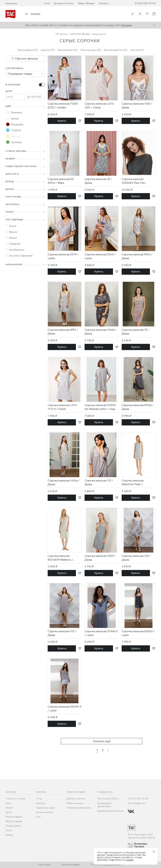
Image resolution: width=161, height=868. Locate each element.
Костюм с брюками (19, 256)
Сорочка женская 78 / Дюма (135, 332)
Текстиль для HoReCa (108, 799)
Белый (12, 118)
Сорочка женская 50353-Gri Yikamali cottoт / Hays (101, 407)
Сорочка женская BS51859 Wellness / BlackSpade (60, 558)
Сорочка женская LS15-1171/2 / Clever (63, 407)
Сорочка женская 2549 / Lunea (100, 256)
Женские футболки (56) (116, 50)
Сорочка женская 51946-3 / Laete (101, 633)
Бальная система (45, 812)
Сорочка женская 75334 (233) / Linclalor (63, 106)
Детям (9, 812)
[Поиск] (132, 14)
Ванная (9, 808)
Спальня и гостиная (16, 799)
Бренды (9, 835)
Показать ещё (102, 741)
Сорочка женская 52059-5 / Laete (65, 709)
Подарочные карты (45, 808)
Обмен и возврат (75, 803)
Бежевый (14, 112)
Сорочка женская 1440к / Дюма (101, 332)
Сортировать (15, 68)
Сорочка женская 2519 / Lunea (63, 256)
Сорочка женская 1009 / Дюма (100, 558)
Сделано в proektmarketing (141, 838)
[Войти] (140, 14)
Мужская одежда (14, 821)
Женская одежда (14, 817)
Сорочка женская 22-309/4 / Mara (61, 181)
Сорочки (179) (48, 50)
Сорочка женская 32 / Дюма (98, 181)
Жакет (11, 238)
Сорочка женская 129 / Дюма (136, 558)
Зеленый (14, 142)
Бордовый (15, 124)
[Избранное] (147, 14)
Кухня (8, 803)
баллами (126, 25)
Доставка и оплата (76, 799)
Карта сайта (44, 865)
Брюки (11, 232)
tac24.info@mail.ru (137, 803)
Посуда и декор (13, 826)
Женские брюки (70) (28, 50)
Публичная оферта (71, 865)
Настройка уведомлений (79, 808)
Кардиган (13, 244)
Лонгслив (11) (137, 50)
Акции (9, 830)
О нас (47, 3)
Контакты (104, 3)
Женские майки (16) (68, 50)
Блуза (11, 226)
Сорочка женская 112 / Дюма (99, 482)
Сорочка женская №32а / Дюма (138, 407)
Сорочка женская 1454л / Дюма (64, 482)
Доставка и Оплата (64, 3)
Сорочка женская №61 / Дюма (63, 332)
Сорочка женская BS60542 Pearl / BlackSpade (133, 483)
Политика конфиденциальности (107, 865)
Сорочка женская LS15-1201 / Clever (100, 106)
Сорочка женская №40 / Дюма (137, 256)
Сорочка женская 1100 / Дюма (137, 106)
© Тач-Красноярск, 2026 (140, 835)
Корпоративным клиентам (110, 811)
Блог (38, 817)
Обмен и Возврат (86, 3)
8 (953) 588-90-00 (145, 3)
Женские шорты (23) (91, 50)
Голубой (14, 130)
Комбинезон (15, 250)
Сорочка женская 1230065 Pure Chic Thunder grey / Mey (133, 181)
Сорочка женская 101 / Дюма (62, 633)
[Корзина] (154, 14)
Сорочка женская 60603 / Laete (138, 633)
